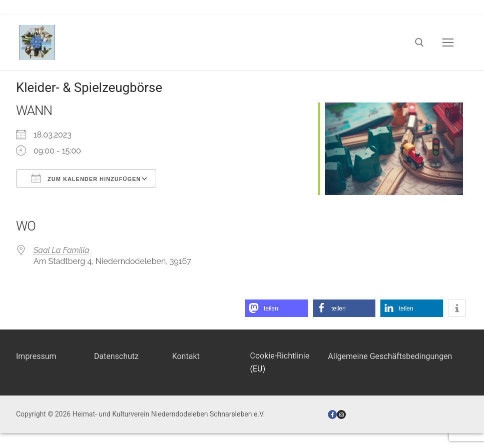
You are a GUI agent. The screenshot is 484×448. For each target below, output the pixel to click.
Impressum (36, 356)
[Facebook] (332, 414)
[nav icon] (448, 42)
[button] (277, 308)
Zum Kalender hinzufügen (86, 178)
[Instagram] (341, 414)
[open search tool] (419, 42)
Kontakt (186, 356)
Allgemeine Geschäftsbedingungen (390, 356)
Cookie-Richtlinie (280, 356)
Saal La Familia (61, 250)
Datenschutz (116, 356)
